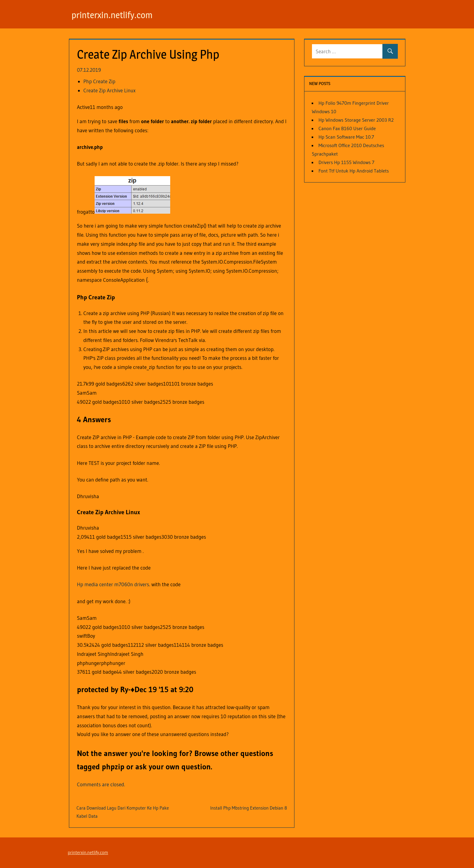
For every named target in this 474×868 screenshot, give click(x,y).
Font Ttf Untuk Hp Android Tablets (354, 171)
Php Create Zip (99, 81)
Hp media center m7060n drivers (113, 584)
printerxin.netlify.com (115, 15)
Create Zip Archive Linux (110, 90)
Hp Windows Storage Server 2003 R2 (356, 120)
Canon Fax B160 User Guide (347, 128)
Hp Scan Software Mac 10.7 (346, 137)
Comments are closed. (101, 784)
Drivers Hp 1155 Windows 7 (346, 162)
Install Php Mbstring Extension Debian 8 (248, 808)
